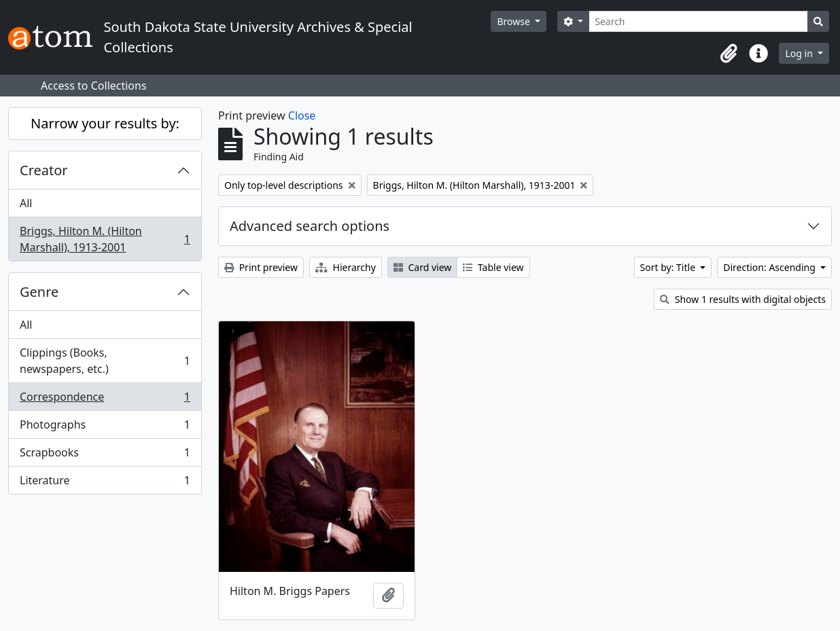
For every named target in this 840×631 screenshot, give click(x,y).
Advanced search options (310, 226)
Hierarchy (346, 267)
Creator (44, 170)
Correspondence (105, 400)
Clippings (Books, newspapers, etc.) (105, 361)
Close (302, 115)
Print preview (261, 267)
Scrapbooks (105, 455)
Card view (422, 267)
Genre (39, 292)
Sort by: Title (669, 267)
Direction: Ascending (770, 267)
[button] (729, 54)
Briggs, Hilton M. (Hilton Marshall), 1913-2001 (105, 239)
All (26, 203)
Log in (800, 53)
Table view (493, 267)
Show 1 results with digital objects (743, 299)
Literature (105, 483)
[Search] (698, 21)
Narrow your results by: (105, 123)
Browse (514, 21)
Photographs (105, 428)
